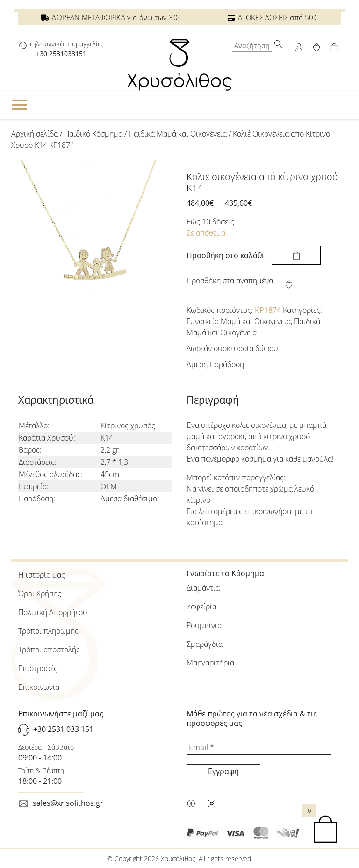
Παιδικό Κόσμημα (93, 134)
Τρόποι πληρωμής (48, 631)
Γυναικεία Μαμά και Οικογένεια (239, 321)
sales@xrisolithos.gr (68, 803)
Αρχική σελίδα (35, 134)
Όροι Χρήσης (40, 593)
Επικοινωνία (39, 687)
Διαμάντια (203, 588)
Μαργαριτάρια (210, 663)
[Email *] (259, 748)
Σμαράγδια (205, 644)
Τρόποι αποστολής (49, 650)
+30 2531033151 (61, 54)
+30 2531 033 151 (63, 729)
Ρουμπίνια (204, 625)
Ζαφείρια (201, 607)
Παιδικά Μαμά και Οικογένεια (178, 134)
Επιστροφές (38, 668)
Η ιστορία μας (42, 575)
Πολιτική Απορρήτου (53, 612)
